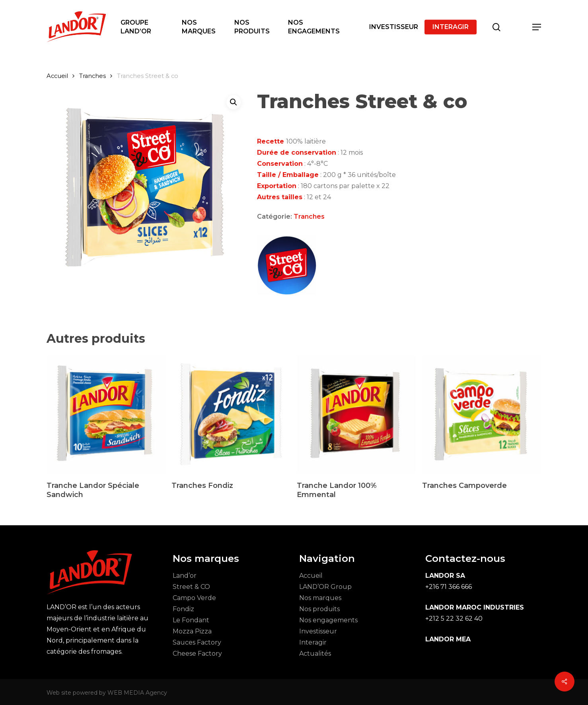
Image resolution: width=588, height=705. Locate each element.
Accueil (57, 76)
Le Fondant (191, 620)
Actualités (315, 654)
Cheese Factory (197, 654)
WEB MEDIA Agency (137, 693)
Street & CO (191, 587)
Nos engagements (328, 620)
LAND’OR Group (325, 587)
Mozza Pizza (192, 631)
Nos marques (320, 598)
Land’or (185, 576)
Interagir (313, 642)
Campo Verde (194, 598)
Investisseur (318, 631)
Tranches (92, 76)
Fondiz (183, 609)
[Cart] (517, 27)
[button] (537, 27)
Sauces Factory (197, 642)
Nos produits (319, 609)
